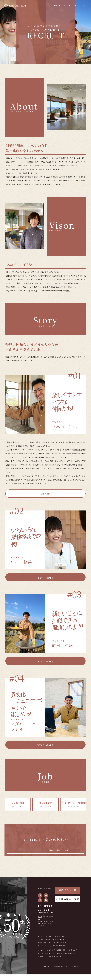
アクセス (41, 952)
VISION (64, 5)
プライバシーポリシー (46, 962)
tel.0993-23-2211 (46, 910)
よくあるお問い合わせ (56, 956)
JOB (85, 5)
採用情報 (64, 959)
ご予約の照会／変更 (68, 902)
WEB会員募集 (63, 952)
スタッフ (65, 942)
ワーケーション (61, 945)
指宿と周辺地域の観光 (62, 948)
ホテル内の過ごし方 (45, 945)
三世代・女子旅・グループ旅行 (48, 942)
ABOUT (52, 5)
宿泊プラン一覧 (68, 893)
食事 (65, 938)
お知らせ (51, 952)
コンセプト (42, 938)
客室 (58, 938)
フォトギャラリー (44, 948)
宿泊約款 (41, 956)
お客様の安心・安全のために (48, 959)
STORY (75, 5)
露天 (51, 938)
